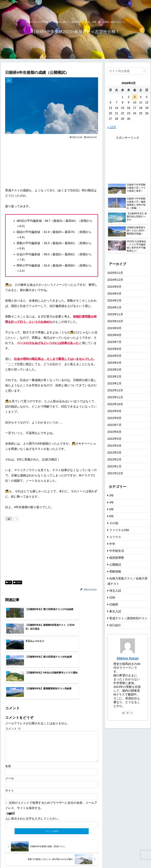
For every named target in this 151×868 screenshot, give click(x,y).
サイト (10, 757)
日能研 (18, 582)
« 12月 (112, 127)
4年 (9, 582)
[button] (145, 71)
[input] (128, 71)
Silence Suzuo (128, 658)
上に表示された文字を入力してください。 (33, 785)
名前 (8, 733)
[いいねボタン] (9, 519)
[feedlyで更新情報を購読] (128, 713)
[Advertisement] (52, 162)
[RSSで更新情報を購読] (132, 713)
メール (10, 745)
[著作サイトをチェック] (123, 713)
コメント (13, 690)
